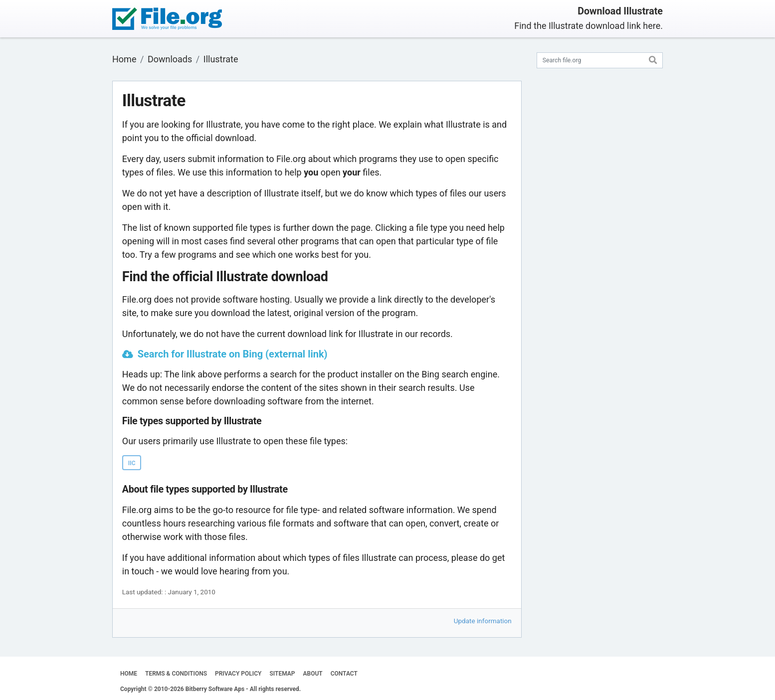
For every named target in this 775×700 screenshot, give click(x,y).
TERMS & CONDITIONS (176, 674)
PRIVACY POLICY (238, 674)
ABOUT (313, 674)
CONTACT (344, 674)
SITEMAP (282, 674)
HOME (129, 674)
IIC (132, 463)
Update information (483, 621)
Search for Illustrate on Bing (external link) (233, 354)
